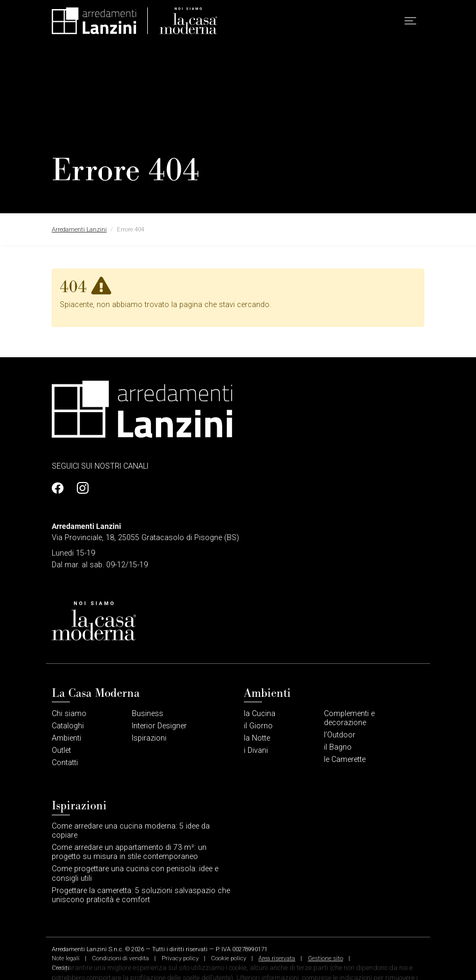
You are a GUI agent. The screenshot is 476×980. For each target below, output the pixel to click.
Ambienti (66, 738)
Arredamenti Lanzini (79, 229)
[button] (410, 21)
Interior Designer (159, 726)
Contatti (65, 763)
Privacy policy (180, 958)
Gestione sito (326, 958)
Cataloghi (68, 726)
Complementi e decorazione (349, 718)
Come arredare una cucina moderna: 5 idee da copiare (131, 831)
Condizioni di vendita (120, 958)
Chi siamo (69, 714)
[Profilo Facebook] (61, 488)
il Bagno (338, 747)
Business (148, 714)
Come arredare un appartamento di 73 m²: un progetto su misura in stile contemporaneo (129, 852)
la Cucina (260, 714)
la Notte (257, 738)
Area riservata (277, 958)
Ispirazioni (149, 738)
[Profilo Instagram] (80, 488)
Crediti (61, 968)
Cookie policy (228, 958)
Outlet (61, 750)
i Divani (256, 750)
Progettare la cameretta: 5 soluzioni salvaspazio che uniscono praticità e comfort (141, 895)
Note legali (66, 958)
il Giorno (258, 726)
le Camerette (345, 760)
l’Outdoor (340, 735)
